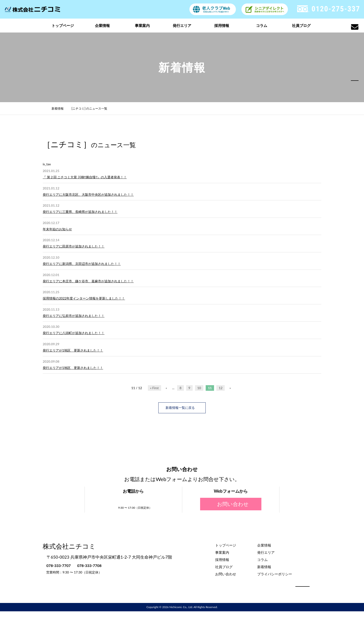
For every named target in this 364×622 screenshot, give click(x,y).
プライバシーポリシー (275, 573)
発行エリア (182, 25)
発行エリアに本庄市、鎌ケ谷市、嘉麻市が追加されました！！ (88, 281)
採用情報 (222, 25)
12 (221, 388)
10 (199, 388)
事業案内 (142, 25)
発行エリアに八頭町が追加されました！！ (74, 333)
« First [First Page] (154, 388)
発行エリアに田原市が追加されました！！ (74, 246)
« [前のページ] (166, 388)
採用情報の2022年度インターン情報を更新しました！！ (84, 298)
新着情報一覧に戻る (182, 408)
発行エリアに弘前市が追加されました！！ (74, 316)
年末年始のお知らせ (57, 229)
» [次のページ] (230, 388)
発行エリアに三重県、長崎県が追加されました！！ (80, 212)
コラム (262, 25)
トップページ (63, 25)
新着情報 (60, 108)
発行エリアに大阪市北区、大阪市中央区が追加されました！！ (88, 194)
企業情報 (102, 25)
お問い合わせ (231, 504)
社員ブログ (301, 25)
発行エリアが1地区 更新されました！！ (73, 350)
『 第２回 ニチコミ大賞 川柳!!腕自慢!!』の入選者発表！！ (85, 177)
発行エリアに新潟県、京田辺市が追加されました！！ (82, 264)
